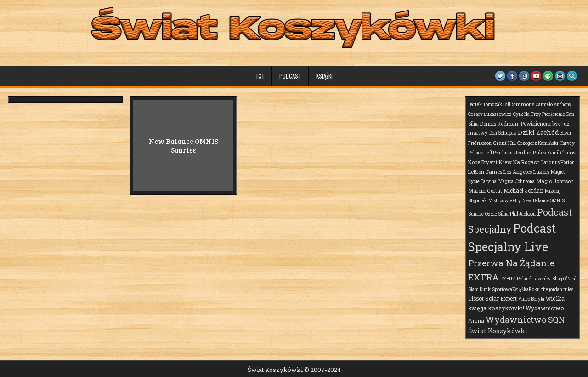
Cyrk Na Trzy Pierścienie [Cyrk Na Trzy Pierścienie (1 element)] (539, 114)
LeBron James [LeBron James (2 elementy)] (485, 172)
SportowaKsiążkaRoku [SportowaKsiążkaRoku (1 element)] (516, 289)
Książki (324, 76)
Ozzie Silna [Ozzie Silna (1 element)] (497, 214)
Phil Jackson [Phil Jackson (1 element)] (523, 214)
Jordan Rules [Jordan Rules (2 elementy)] (530, 152)
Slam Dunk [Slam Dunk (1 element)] (479, 289)
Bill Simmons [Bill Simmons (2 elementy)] (519, 104)
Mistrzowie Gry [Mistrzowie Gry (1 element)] (505, 201)
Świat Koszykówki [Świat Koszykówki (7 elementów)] (498, 331)
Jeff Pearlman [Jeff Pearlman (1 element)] (499, 153)
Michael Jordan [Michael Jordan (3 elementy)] (523, 190)
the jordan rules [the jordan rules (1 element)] (557, 289)
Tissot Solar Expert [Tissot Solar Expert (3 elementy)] (492, 298)
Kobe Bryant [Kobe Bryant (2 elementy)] (483, 162)
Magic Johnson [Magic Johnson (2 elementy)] (555, 181)
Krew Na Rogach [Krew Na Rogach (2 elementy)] (519, 162)
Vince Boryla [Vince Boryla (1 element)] (531, 299)
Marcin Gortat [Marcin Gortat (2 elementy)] (485, 191)
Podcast (290, 76)
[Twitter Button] (500, 76)
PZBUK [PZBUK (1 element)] (508, 279)
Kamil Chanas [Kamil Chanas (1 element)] (561, 153)
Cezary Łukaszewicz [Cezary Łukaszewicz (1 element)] (490, 114)
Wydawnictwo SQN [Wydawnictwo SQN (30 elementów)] (526, 320)
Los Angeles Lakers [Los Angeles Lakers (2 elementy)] (526, 172)
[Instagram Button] (524, 76)
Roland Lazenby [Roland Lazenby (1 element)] (534, 279)
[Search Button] (572, 76)
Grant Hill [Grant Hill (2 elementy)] (504, 143)
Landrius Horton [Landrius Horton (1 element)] (558, 163)
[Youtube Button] (536, 76)
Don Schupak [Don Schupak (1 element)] (503, 133)
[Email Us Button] (560, 76)
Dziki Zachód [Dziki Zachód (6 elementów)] (538, 132)
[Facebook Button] (512, 76)
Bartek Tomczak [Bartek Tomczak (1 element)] (485, 105)
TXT (260, 76)
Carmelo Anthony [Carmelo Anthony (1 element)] (554, 105)
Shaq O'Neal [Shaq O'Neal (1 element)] (564, 279)
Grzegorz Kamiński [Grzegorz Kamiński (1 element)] (538, 143)
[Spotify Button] (548, 76)
